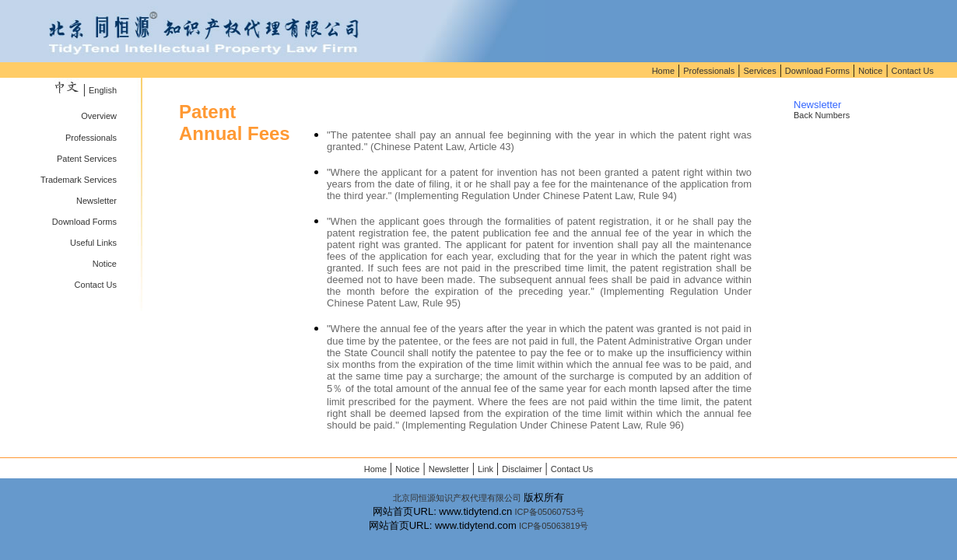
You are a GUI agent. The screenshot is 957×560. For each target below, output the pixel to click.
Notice (870, 71)
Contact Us (913, 71)
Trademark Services (79, 180)
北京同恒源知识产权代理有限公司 (457, 498)
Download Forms (817, 71)
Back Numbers (822, 115)
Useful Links (93, 243)
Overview (99, 116)
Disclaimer (522, 469)
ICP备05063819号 (554, 526)
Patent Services (87, 159)
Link (486, 469)
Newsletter (96, 201)
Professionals (709, 71)
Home (663, 71)
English (103, 90)
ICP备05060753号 (550, 512)
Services (759, 71)
